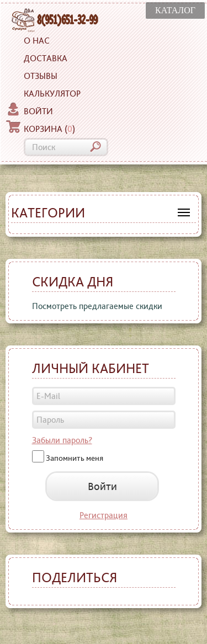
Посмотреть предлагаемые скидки (97, 306)
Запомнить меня (75, 457)
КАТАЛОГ (175, 10)
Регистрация (104, 515)
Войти (30, 110)
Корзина (41, 127)
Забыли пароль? (62, 440)
